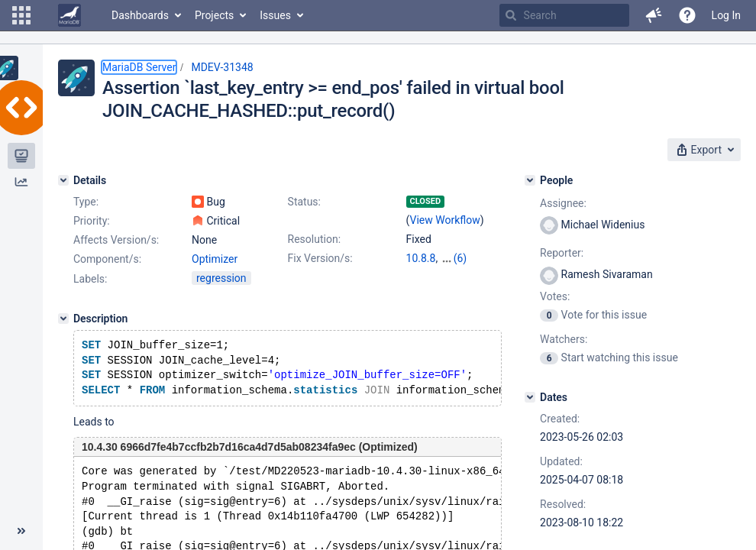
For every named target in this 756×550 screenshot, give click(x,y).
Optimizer (215, 259)
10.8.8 (421, 258)
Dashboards (140, 15)
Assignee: (563, 203)
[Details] (63, 180)
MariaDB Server (139, 67)
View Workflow (445, 220)
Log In (726, 15)
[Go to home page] (69, 15)
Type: (86, 202)
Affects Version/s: (116, 240)
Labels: (90, 279)
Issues (275, 15)
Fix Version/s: (320, 258)
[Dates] (530, 397)
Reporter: (562, 253)
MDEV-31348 (222, 67)
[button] (21, 15)
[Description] (63, 319)
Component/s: (107, 259)
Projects (214, 15)
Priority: (92, 221)
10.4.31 (459, 258)
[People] (530, 180)
